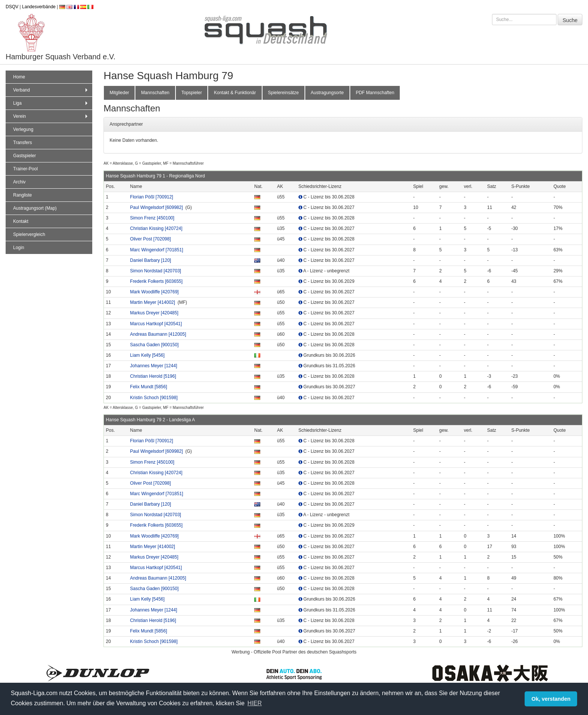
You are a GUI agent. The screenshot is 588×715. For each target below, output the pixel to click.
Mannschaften (155, 93)
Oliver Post (151, 239)
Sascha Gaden (154, 345)
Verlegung (23, 129)
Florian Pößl (152, 197)
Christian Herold (153, 376)
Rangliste (22, 195)
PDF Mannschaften (375, 93)
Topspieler (192, 93)
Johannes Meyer (154, 366)
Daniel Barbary (151, 260)
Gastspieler (25, 156)
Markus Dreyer (154, 313)
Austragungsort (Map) (35, 208)
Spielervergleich (29, 234)
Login (19, 248)
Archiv (19, 182)
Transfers (22, 143)
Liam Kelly (147, 355)
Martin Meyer (153, 302)
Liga (51, 103)
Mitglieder (119, 93)
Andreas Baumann (158, 334)
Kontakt (21, 221)
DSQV (12, 7)
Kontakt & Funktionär (235, 93)
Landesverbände (39, 7)
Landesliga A (182, 420)
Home (19, 77)
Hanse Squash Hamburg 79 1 (135, 176)
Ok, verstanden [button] (551, 699)
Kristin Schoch (154, 398)
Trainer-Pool (25, 169)
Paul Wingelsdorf (157, 207)
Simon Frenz (152, 218)
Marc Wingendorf (157, 250)
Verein (51, 116)
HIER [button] (255, 703)
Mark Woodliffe (154, 292)
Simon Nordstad (156, 271)
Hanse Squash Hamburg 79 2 (135, 420)
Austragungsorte (327, 93)
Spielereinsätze (283, 93)
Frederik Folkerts (156, 281)
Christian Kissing (156, 228)
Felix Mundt (149, 387)
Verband (51, 90)
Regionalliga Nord (187, 176)
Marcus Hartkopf (156, 324)
